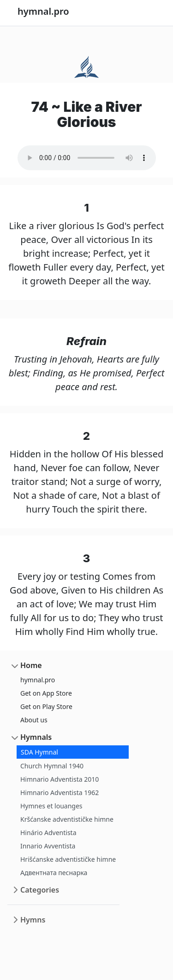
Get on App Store (46, 693)
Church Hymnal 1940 (52, 766)
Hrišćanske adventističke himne (68, 859)
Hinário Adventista (48, 833)
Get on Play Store (46, 706)
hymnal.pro (38, 680)
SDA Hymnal (39, 752)
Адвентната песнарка (54, 873)
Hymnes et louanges (51, 806)
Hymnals (36, 737)
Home (31, 665)
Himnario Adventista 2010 (60, 779)
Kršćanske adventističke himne (67, 819)
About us (34, 720)
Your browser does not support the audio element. (87, 158)
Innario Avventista (48, 846)
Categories (40, 890)
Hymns (33, 920)
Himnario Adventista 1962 (60, 793)
